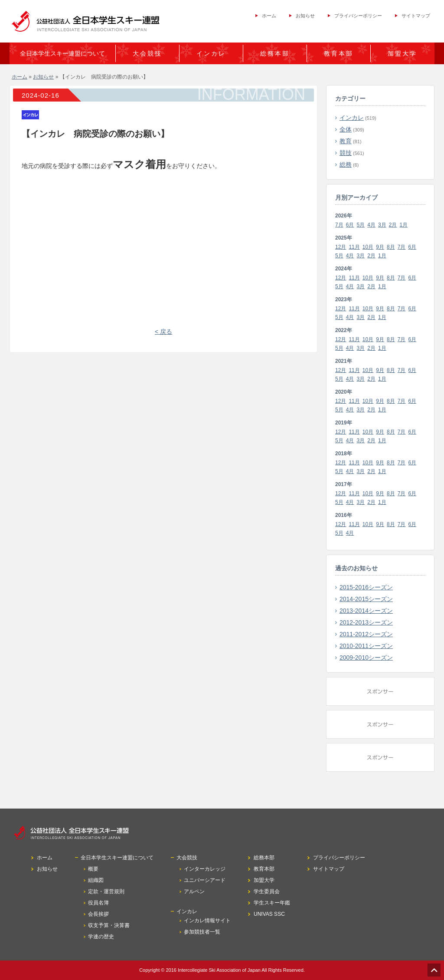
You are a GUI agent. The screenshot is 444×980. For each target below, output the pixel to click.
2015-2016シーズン (366, 587)
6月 (350, 225)
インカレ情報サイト (207, 921)
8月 (391, 247)
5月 (361, 225)
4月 (371, 225)
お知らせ (305, 16)
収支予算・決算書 (109, 925)
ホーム (269, 16)
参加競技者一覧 (202, 932)
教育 (346, 141)
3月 (382, 225)
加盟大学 (402, 53)
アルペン (194, 891)
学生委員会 (267, 891)
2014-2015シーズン (366, 599)
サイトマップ (416, 16)
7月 (339, 225)
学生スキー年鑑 (272, 903)
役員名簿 (98, 903)
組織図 (96, 880)
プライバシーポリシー (358, 16)
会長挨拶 (98, 914)
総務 (346, 164)
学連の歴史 (101, 937)
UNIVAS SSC (269, 914)
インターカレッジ (205, 869)
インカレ (352, 118)
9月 (380, 247)
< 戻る (163, 332)
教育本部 (339, 53)
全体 (346, 129)
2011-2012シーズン (366, 634)
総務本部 (275, 53)
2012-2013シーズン (366, 622)
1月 (404, 225)
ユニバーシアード (205, 880)
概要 (93, 869)
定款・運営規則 (106, 891)
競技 (346, 153)
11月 (354, 247)
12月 (341, 247)
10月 (368, 247)
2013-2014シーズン (366, 611)
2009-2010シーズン (366, 658)
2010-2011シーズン (366, 646)
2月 (393, 225)
